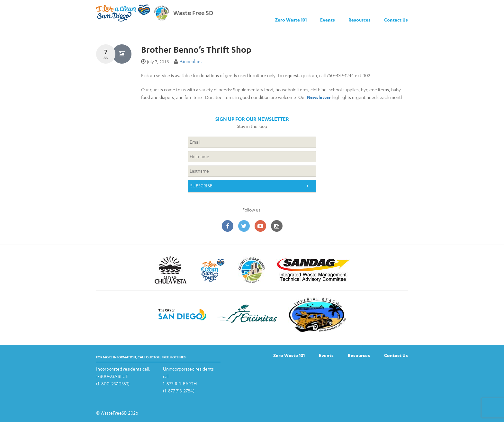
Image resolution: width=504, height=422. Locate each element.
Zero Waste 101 (291, 20)
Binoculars (190, 62)
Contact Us (396, 20)
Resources (360, 20)
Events (328, 20)
